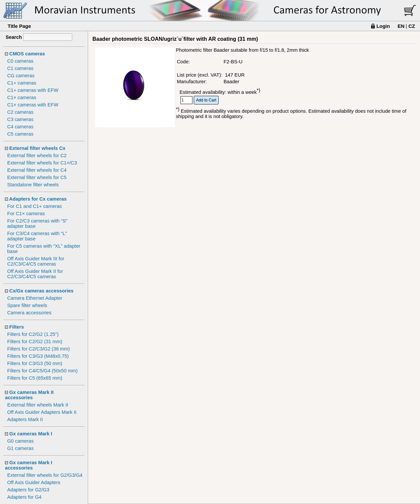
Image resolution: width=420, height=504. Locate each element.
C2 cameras (20, 112)
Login (383, 26)
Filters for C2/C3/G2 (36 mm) (39, 349)
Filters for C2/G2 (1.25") (33, 334)
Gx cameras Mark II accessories (29, 395)
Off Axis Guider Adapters (34, 482)
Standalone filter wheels (33, 185)
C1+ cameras (22, 83)
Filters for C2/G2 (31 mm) (35, 342)
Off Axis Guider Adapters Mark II (42, 412)
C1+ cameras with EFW (33, 90)
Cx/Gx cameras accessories (41, 291)
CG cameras (21, 76)
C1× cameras (22, 97)
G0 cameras (21, 441)
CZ (412, 26)
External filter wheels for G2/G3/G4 (45, 475)
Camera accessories (29, 313)
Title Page (19, 26)
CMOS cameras (27, 54)
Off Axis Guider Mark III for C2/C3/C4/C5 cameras (36, 261)
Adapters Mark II (25, 419)
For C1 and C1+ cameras (35, 206)
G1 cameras (21, 448)
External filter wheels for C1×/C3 (42, 163)
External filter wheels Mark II (38, 405)
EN (401, 26)
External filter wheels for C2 (37, 156)
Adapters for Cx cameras (38, 199)
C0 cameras (20, 61)
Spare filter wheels (27, 305)
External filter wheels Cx (37, 148)
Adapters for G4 (24, 497)
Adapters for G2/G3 (28, 490)
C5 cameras (20, 134)
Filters (17, 327)
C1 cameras (20, 68)
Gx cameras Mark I (31, 434)
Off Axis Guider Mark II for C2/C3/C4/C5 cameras (35, 274)
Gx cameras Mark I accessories (29, 465)
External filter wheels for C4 (37, 170)
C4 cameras (20, 127)
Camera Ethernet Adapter (35, 298)
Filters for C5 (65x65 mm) (35, 378)
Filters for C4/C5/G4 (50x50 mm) (43, 371)
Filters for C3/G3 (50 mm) (35, 363)
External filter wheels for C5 (37, 177)
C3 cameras (20, 119)
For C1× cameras (26, 214)
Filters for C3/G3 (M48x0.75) (38, 356)
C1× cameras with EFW (33, 105)
